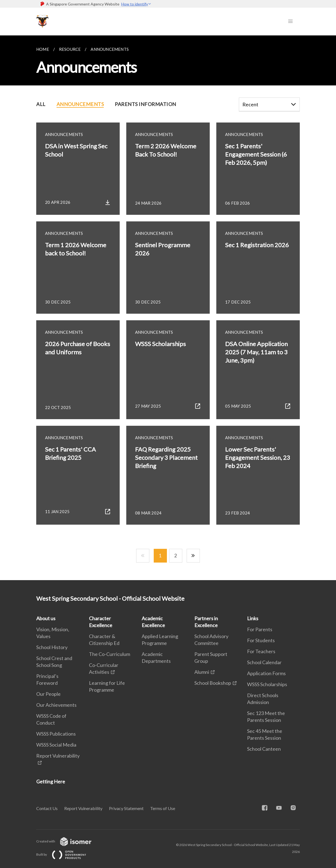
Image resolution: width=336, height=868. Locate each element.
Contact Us (47, 808)
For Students (261, 640)
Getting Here (51, 781)
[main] (168, 308)
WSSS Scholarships (267, 684)
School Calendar (264, 662)
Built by (66, 854)
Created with (68, 841)
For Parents (260, 629)
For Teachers (261, 651)
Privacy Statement (126, 808)
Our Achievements (56, 705)
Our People (48, 694)
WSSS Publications (56, 734)
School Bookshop (213, 683)
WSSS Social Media (56, 745)
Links (253, 618)
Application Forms (266, 673)
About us (46, 618)
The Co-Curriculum (110, 654)
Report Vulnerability (83, 808)
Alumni (202, 672)
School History (52, 647)
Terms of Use (163, 808)
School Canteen (264, 749)
